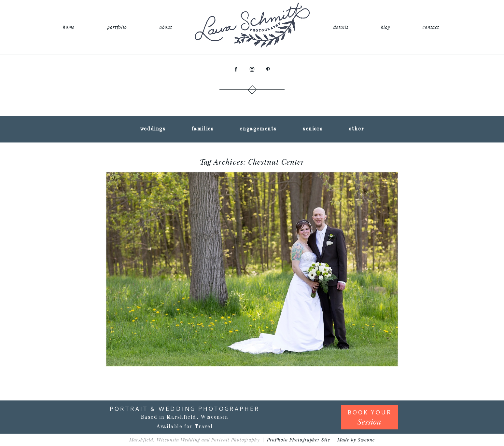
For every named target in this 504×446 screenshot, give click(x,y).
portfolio (117, 27)
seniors (313, 129)
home (69, 27)
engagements (258, 129)
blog (385, 27)
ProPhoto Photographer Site (299, 440)
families (203, 129)
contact (431, 27)
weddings (153, 129)
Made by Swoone (356, 440)
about (166, 27)
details (341, 27)
